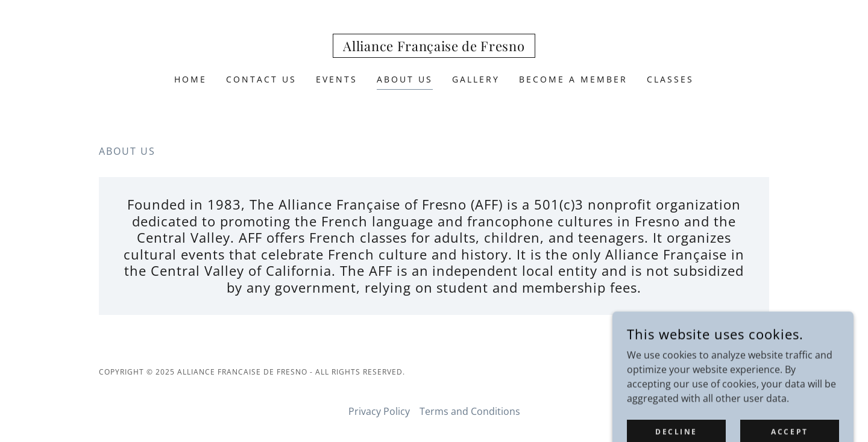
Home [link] (190, 79)
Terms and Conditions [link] (470, 411)
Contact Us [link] (261, 79)
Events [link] (337, 79)
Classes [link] (670, 79)
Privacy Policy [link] (379, 411)
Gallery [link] (476, 79)
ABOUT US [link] (405, 79)
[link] (434, 48)
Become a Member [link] (573, 79)
